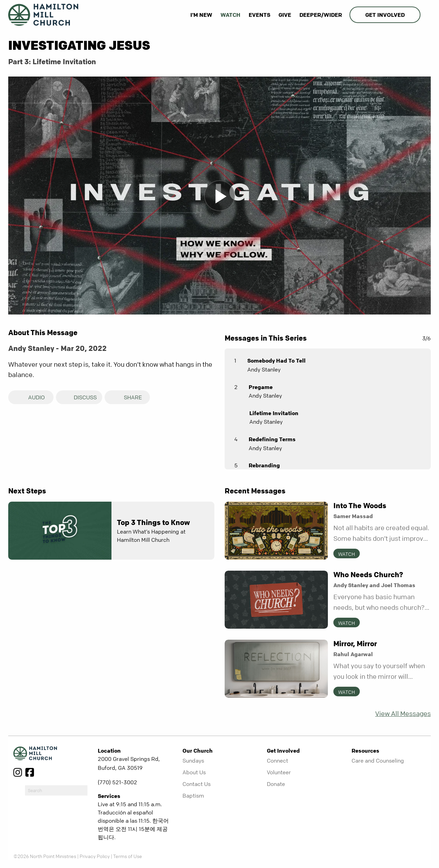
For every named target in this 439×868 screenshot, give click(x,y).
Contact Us (197, 784)
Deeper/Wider (321, 15)
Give (285, 15)
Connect (277, 761)
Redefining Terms (272, 439)
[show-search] (426, 15)
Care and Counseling (378, 761)
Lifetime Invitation (274, 413)
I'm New (201, 15)
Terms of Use (128, 856)
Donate (276, 784)
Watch (230, 15)
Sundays (193, 761)
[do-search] (56, 790)
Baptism (193, 796)
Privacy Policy (95, 856)
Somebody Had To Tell (276, 361)
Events (259, 15)
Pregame (261, 387)
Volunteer (279, 772)
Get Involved (385, 15)
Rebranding (264, 465)
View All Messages (403, 714)
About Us (194, 772)
